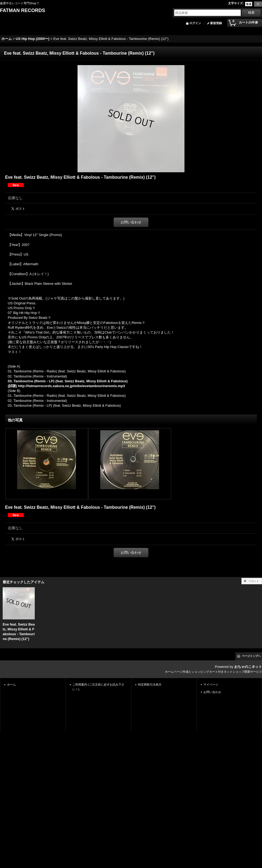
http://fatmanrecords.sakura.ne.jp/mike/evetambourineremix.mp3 (71, 386)
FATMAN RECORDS (23, 10)
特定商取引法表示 (150, 684)
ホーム (11, 684)
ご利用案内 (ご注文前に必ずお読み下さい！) (98, 687)
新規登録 (216, 23)
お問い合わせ (131, 222)
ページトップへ (251, 656)
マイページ (211, 684)
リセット (254, 581)
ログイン (195, 23)
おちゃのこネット (248, 667)
